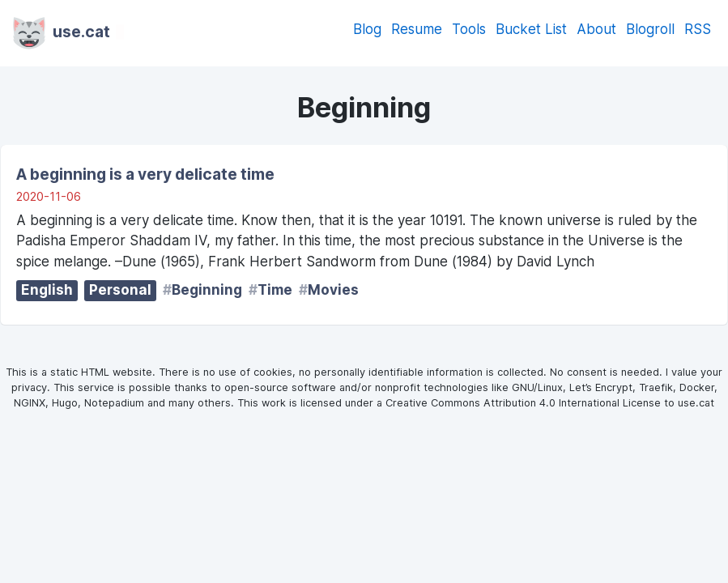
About (596, 29)
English (47, 290)
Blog (367, 29)
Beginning (207, 290)
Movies (333, 290)
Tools (469, 29)
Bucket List (531, 29)
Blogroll (650, 29)
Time (275, 290)
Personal (120, 290)
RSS (698, 29)
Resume (417, 29)
